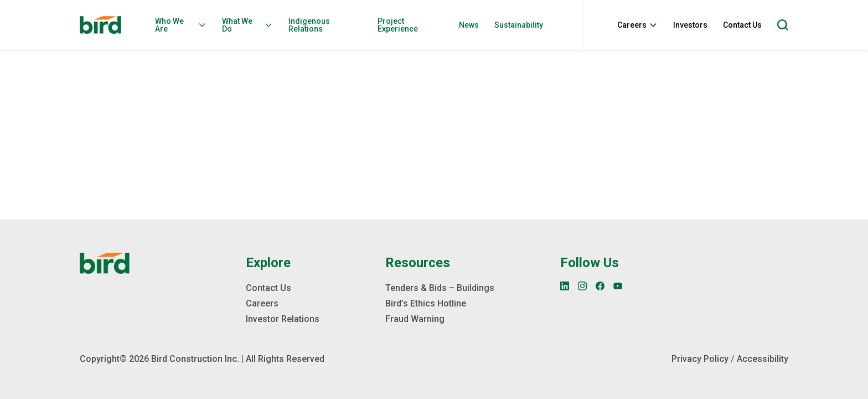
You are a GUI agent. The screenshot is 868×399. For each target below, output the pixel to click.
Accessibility (763, 359)
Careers (637, 25)
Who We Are (181, 25)
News (469, 25)
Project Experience (398, 25)
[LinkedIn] (565, 286)
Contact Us (742, 25)
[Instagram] (582, 286)
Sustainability (519, 25)
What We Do (247, 25)
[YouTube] (618, 286)
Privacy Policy (700, 359)
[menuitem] (184, 25)
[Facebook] (600, 286)
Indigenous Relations (309, 25)
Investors (690, 25)
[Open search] (783, 25)
